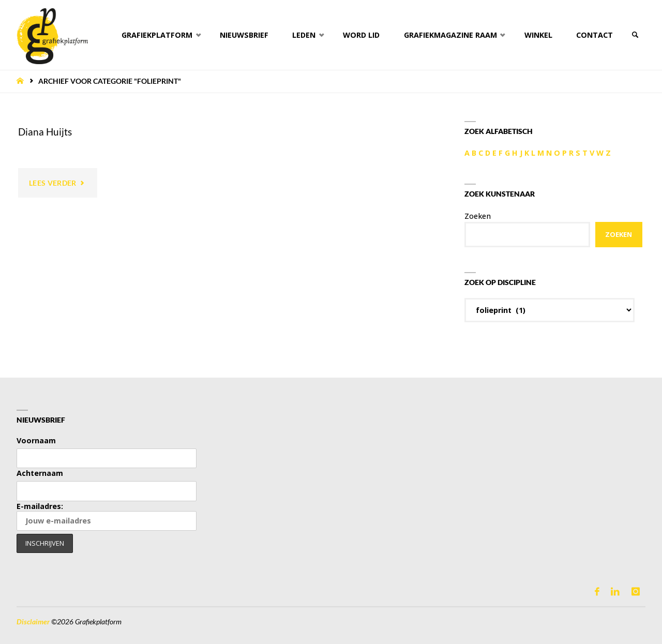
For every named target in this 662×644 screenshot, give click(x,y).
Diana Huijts (45, 132)
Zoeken (478, 216)
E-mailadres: (107, 516)
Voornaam (36, 440)
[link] (635, 35)
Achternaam (40, 473)
